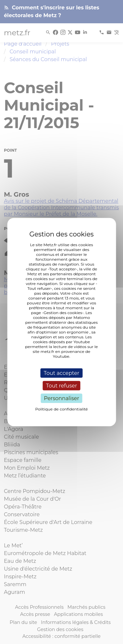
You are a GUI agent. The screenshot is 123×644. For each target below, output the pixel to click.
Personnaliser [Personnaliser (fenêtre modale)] (62, 398)
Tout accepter (62, 373)
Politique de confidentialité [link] (61, 409)
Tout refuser (62, 385)
